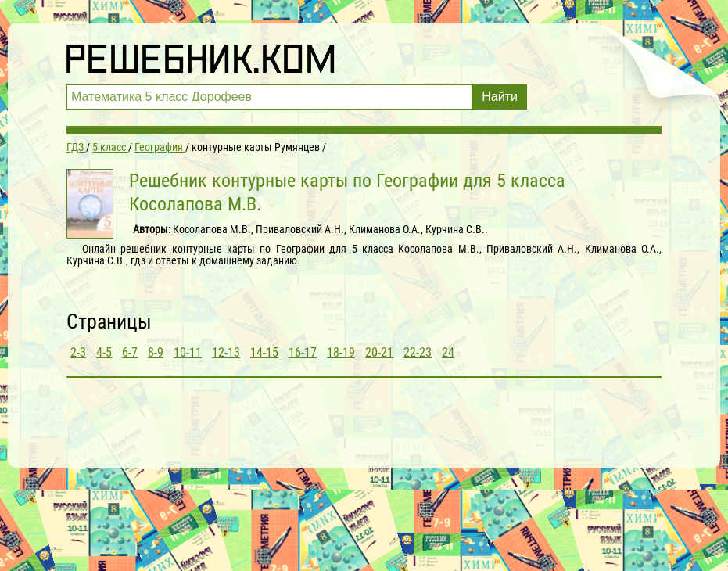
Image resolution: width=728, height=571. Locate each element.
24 (448, 352)
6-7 (130, 352)
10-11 (188, 352)
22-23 (418, 352)
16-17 (303, 352)
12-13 (226, 352)
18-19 (341, 352)
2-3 (78, 352)
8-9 (156, 352)
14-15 (264, 352)
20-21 (379, 352)
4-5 (104, 352)
